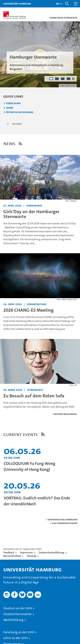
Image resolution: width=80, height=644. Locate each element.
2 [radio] (57, 79)
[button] (58, 4)
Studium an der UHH (18, 608)
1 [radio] (51, 79)
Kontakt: (17, 124)
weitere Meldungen (65, 414)
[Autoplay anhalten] (73, 79)
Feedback (9, 552)
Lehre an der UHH (15, 638)
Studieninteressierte (17, 614)
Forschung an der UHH (19, 632)
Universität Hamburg (17, 3)
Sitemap (32, 556)
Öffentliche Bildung (20, 112)
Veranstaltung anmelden (62, 519)
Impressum (26, 552)
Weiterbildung (13, 620)
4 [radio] (69, 79)
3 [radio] (63, 79)
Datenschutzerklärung (52, 552)
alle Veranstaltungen (65, 523)
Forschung (13, 103)
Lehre (10, 108)
